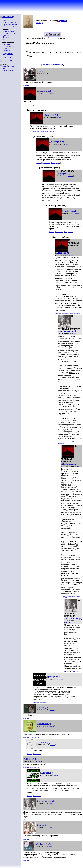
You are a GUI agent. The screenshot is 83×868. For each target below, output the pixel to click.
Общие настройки (10, 33)
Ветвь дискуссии (34, 105)
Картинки (6, 50)
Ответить (26, 86)
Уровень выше (40, 132)
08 (40, 23)
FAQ (4, 69)
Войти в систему (8, 17)
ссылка (52, 74)
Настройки (7, 44)
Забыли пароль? (9, 67)
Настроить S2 (7, 61)
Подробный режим (11, 26)
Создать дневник (9, 22)
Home (4, 20)
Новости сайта (8, 31)
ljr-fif (4, 39)
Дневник (6, 48)
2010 (37, 23)
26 (42, 23)
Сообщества (7, 57)
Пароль (6, 52)
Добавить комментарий (53, 64)
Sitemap (6, 35)
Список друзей (8, 46)
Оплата (6, 37)
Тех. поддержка (9, 70)
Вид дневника (8, 54)
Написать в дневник (10, 24)
